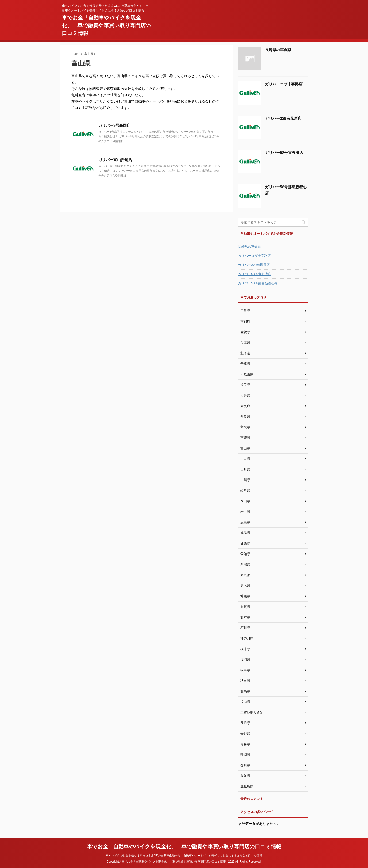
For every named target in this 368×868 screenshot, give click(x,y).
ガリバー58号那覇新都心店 (258, 283)
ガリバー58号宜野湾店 (284, 153)
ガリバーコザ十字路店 (284, 84)
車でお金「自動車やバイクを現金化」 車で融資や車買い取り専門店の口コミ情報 (106, 25)
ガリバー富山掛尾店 (115, 160)
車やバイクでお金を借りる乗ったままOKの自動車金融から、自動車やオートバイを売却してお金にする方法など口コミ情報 (184, 856)
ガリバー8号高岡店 (114, 125)
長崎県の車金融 (278, 50)
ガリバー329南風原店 (283, 118)
